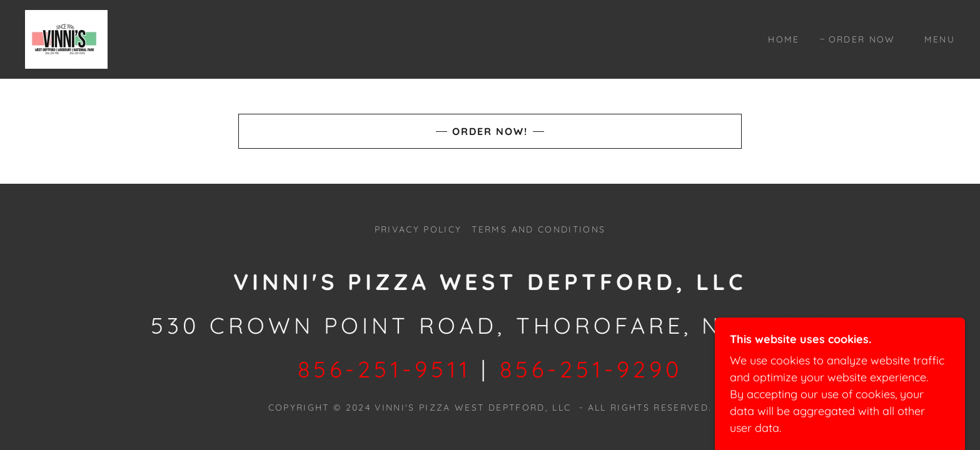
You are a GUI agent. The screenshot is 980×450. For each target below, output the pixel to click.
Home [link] (784, 39)
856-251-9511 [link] (384, 369)
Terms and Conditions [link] (538, 229)
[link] (66, 38)
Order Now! (490, 131)
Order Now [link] (862, 39)
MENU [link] (940, 39)
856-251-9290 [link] (591, 369)
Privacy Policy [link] (418, 229)
